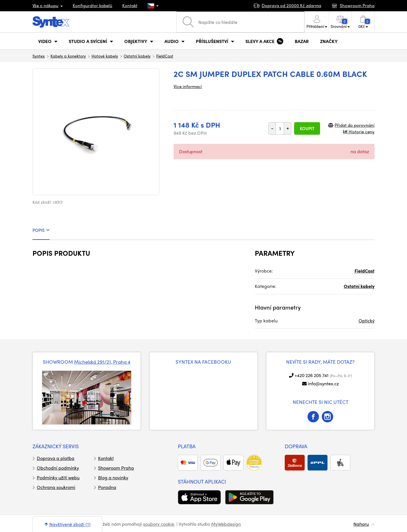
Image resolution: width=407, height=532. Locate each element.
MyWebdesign (226, 524)
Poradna (107, 487)
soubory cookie (159, 524)
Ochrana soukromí (56, 487)
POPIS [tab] (41, 230)
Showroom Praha (116, 468)
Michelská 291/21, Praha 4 (102, 362)
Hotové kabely (105, 56)
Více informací (188, 86)
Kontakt (130, 5)
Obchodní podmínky (58, 468)
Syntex (39, 56)
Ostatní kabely (137, 56)
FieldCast (165, 56)
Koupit (307, 128)
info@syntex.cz (323, 383)
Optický (367, 321)
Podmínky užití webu (58, 477)
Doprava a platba (56, 458)
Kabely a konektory (68, 56)
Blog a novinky (113, 477)
